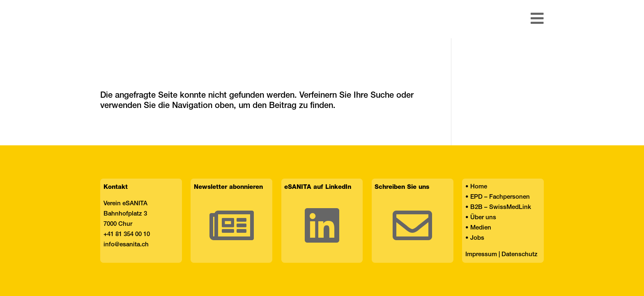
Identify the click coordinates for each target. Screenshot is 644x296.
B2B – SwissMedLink (501, 207)
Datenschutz (520, 255)
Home (479, 187)
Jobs (477, 238)
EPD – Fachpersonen (500, 197)
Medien (481, 228)
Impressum (481, 255)
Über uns (483, 218)
